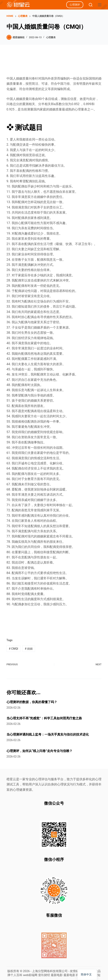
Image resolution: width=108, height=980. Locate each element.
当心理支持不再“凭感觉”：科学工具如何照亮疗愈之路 (44, 718)
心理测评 (75, 5)
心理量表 (51, 37)
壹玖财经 (44, 975)
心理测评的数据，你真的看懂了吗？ (32, 702)
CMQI (14, 649)
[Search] (91, 5)
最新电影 (57, 975)
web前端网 (30, 975)
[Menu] (100, 5)
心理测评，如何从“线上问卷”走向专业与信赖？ (39, 751)
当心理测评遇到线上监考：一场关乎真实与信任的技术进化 (48, 734)
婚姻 (29, 649)
